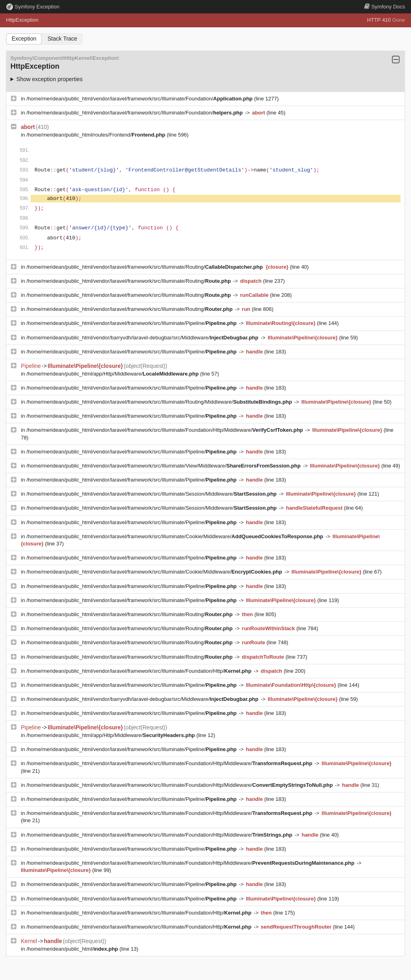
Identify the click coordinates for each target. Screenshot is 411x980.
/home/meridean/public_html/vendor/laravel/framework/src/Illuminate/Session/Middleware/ (152, 494)
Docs (385, 7)
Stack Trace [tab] (62, 39)
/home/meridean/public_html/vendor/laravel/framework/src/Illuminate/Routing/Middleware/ (160, 402)
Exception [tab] (24, 39)
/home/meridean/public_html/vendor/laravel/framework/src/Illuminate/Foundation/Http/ (140, 671)
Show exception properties (50, 79)
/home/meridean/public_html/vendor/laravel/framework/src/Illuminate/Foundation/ (140, 99)
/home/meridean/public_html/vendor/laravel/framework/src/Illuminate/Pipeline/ (132, 323)
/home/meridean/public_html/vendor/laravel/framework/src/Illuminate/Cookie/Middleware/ (176, 536)
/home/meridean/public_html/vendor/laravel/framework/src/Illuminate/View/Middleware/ (164, 466)
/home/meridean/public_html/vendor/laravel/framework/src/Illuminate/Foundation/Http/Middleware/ (166, 430)
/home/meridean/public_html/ (73, 949)
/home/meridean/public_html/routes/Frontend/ (97, 135)
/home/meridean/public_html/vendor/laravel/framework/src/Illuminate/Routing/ (145, 267)
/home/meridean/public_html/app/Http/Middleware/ (113, 374)
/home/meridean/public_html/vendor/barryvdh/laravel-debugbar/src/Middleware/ (143, 338)
